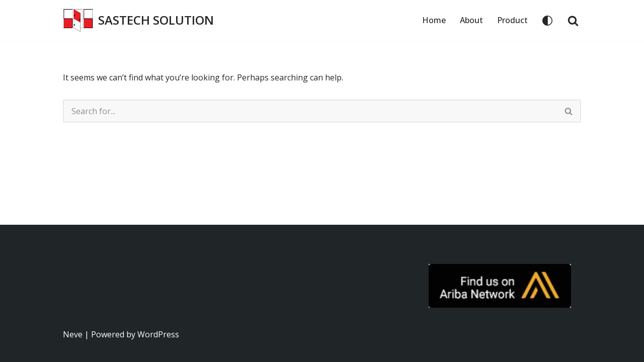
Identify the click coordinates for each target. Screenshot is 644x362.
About (471, 20)
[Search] (573, 21)
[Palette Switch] (547, 21)
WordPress (158, 334)
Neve (73, 334)
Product (512, 20)
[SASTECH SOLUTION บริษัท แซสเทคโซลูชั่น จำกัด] (138, 20)
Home (434, 20)
